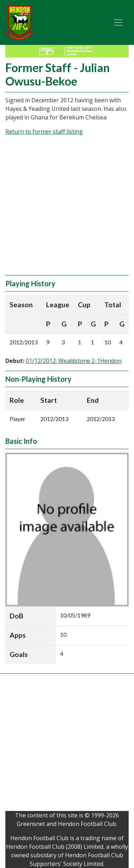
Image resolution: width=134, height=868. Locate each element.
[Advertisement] (67, 208)
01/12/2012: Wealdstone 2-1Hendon (74, 361)
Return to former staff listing (44, 132)
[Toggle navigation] (118, 22)
